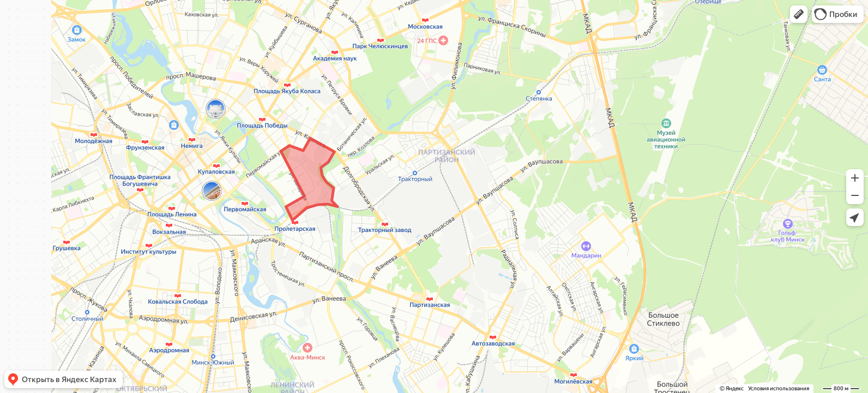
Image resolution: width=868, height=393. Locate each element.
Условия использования (779, 388)
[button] (799, 14)
